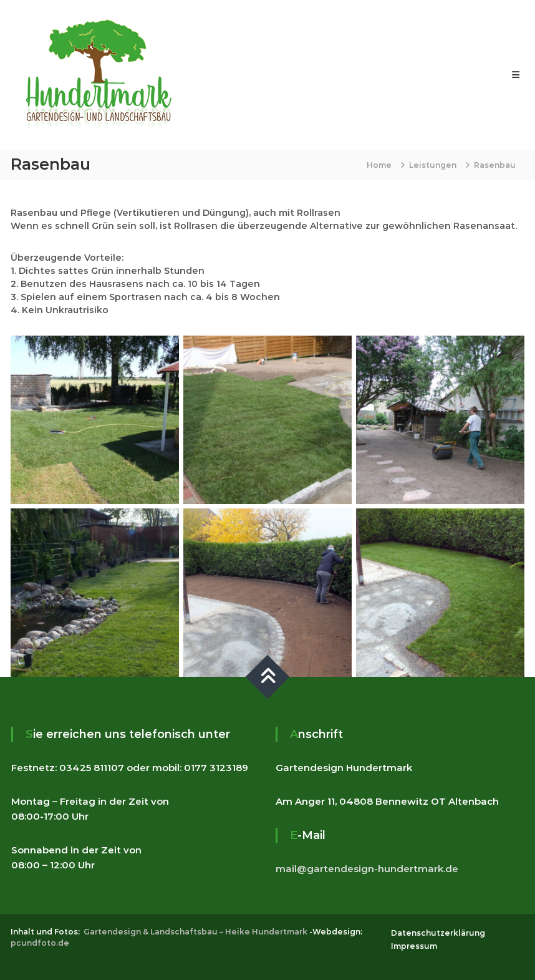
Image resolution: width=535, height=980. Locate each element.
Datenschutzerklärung (438, 933)
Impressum (414, 946)
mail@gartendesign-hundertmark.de (367, 869)
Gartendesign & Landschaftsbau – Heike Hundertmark (195, 932)
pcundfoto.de (40, 943)
